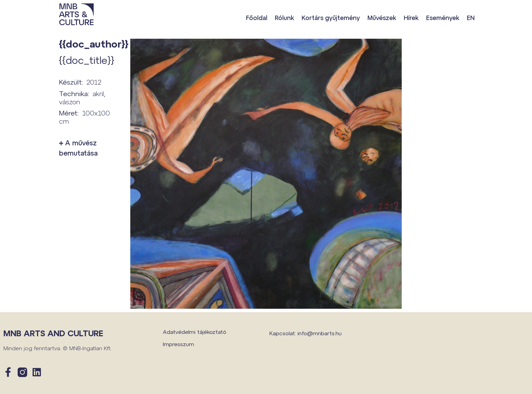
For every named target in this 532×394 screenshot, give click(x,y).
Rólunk (284, 18)
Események (443, 18)
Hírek (411, 18)
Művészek (382, 18)
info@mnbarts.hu (320, 333)
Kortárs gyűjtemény (331, 18)
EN (471, 18)
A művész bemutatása (78, 148)
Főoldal (257, 18)
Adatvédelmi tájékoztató (195, 332)
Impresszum (178, 344)
